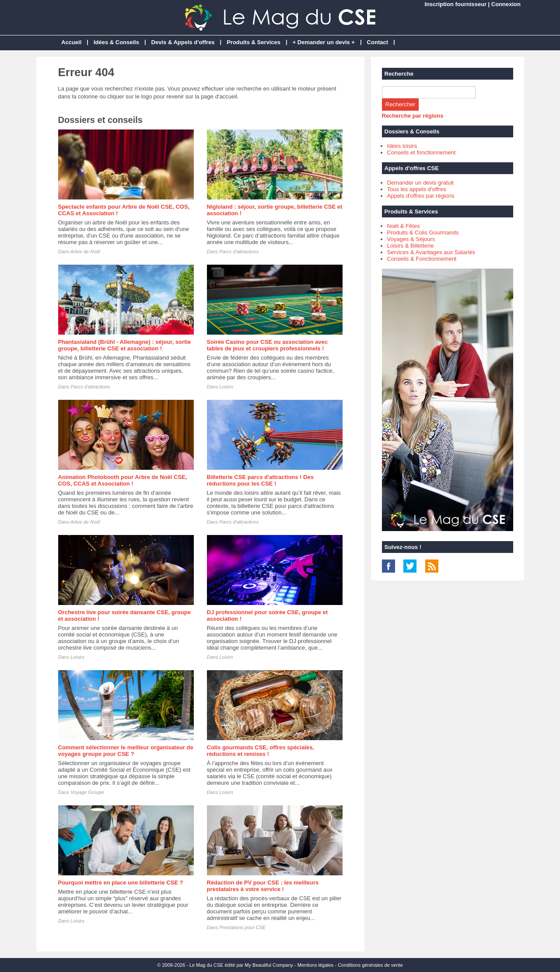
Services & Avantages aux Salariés (431, 252)
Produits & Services (254, 42)
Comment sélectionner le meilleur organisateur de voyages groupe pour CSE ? (126, 751)
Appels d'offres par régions (421, 196)
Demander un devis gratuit (420, 183)
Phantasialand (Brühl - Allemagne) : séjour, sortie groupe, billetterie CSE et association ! (125, 345)
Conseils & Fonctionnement (422, 259)
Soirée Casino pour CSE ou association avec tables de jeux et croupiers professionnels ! (268, 345)
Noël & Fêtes (404, 226)
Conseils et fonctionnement (422, 152)
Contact (378, 42)
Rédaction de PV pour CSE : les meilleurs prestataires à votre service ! (263, 886)
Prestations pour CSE (242, 927)
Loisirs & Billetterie (411, 246)
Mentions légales (316, 965)
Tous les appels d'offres (417, 189)
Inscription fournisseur (455, 4)
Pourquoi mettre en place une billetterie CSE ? (121, 883)
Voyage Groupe (87, 792)
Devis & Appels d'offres (183, 42)
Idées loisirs (402, 146)
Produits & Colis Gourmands (423, 233)
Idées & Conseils (116, 42)
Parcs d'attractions (239, 252)
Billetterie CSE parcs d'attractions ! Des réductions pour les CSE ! (260, 480)
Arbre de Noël (85, 252)
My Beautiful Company (269, 965)
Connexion (506, 4)
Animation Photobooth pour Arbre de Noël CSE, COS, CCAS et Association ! (123, 480)
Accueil (71, 42)
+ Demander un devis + (324, 42)
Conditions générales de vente (370, 965)
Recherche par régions (413, 116)
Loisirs (226, 387)
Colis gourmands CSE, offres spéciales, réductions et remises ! (261, 751)
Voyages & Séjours (411, 239)
